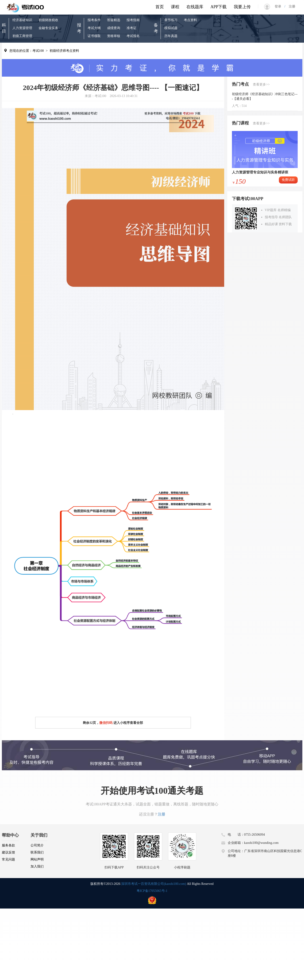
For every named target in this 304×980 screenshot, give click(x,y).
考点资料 (190, 20)
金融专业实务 (48, 28)
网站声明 (37, 859)
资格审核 (114, 36)
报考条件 (94, 20)
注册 (290, 6)
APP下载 (218, 7)
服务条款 (8, 845)
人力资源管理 (22, 28)
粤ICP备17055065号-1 (152, 891)
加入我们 (37, 866)
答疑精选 (114, 20)
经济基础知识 (22, 20)
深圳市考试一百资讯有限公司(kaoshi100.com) (154, 884)
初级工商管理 (22, 36)
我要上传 (242, 7)
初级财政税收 (48, 20)
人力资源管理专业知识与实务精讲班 (260, 172)
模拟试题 (171, 28)
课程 (175, 7)
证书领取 (94, 36)
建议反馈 (8, 852)
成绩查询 (114, 28)
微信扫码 (106, 723)
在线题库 (195, 7)
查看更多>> (261, 84)
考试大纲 (94, 28)
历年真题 (171, 36)
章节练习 (171, 20)
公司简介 (37, 845)
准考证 (131, 28)
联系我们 (37, 852)
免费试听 (288, 180)
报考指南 (133, 20)
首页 (160, 7)
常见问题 (8, 859)
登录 (280, 6)
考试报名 (133, 36)
